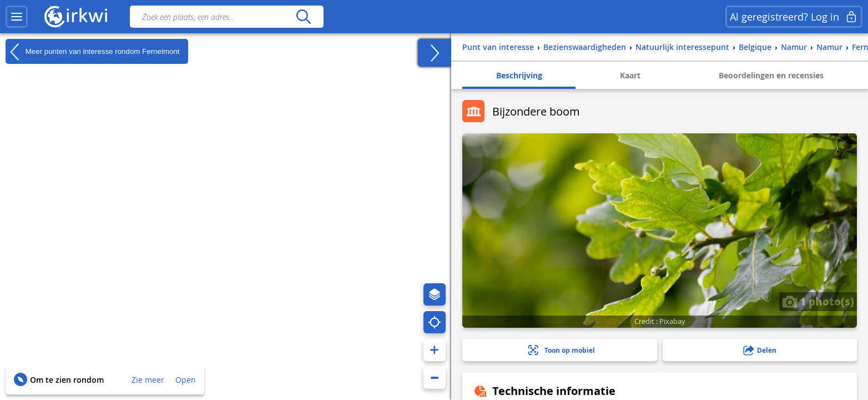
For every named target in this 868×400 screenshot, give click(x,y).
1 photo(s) (818, 301)
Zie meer (148, 380)
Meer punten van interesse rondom (93, 52)
